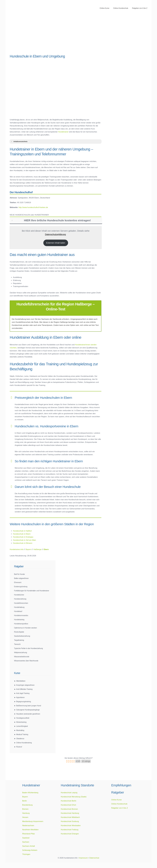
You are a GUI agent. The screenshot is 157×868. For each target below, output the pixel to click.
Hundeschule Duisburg (70, 821)
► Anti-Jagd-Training (22, 693)
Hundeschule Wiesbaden (71, 825)
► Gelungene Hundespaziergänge (27, 710)
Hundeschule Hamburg (70, 813)
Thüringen (26, 854)
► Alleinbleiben (20, 681)
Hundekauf (18, 611)
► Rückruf (18, 747)
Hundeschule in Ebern (22, 534)
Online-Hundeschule (121, 8)
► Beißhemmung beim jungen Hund (27, 706)
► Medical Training (21, 734)
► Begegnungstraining (22, 701)
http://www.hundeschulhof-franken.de (33, 207)
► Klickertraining (20, 722)
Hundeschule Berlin (68, 801)
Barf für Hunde (19, 574)
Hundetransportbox (21, 624)
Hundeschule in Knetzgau (23, 537)
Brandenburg (27, 805)
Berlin (25, 801)
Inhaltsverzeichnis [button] (19, 142)
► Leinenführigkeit (21, 726)
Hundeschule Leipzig (69, 793)
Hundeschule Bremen (69, 809)
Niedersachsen (28, 825)
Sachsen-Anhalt (29, 846)
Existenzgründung (21, 586)
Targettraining (19, 640)
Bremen (25, 809)
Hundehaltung (19, 607)
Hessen (25, 817)
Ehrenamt (18, 582)
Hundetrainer (63, 132)
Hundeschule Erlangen (70, 834)
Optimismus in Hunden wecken (25, 628)
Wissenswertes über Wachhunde (26, 661)
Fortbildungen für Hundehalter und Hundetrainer (32, 591)
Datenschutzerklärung (55, 234)
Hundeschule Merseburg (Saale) (74, 797)
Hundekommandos (21, 615)
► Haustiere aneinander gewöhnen (27, 714)
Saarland (26, 838)
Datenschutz (94, 858)
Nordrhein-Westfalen (30, 830)
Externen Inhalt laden (56, 243)
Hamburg (26, 813)
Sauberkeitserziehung (22, 636)
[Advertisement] (56, 36)
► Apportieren (19, 697)
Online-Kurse (104, 8)
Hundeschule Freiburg (69, 830)
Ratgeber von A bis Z (140, 8)
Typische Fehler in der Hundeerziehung (28, 648)
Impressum (83, 858)
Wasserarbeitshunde (22, 657)
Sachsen (26, 842)
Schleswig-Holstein (30, 850)
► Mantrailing (19, 730)
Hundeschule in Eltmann (23, 543)
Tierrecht (17, 644)
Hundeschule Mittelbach (70, 817)
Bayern (25, 797)
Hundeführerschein (21, 603)
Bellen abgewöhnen (21, 578)
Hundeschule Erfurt (68, 805)
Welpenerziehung (20, 652)
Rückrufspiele (19, 632)
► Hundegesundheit (22, 718)
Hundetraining (19, 620)
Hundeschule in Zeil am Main (24, 540)
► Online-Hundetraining (23, 743)
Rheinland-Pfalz (29, 834)
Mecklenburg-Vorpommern (33, 821)
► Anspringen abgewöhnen (24, 685)
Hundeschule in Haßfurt (22, 531)
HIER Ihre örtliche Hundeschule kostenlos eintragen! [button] (51, 220)
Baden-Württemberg (30, 793)
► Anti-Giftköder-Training (23, 689)
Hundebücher (19, 595)
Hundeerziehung (20, 599)
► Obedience (19, 739)
